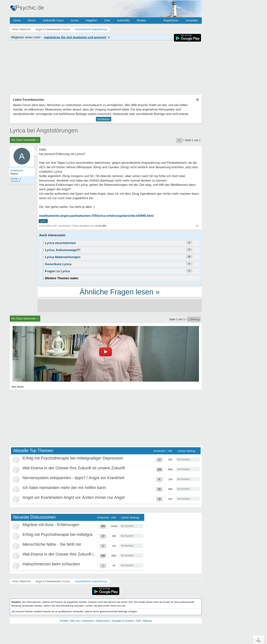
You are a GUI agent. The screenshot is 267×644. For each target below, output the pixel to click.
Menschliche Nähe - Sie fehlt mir (52, 544)
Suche (75, 20)
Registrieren (171, 20)
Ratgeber (91, 20)
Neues (32, 20)
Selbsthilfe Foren (53, 20)
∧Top (258, 640)
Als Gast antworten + (25, 140)
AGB (138, 621)
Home (17, 20)
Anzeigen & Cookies (122, 621)
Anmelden (192, 20)
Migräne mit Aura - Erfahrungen (51, 525)
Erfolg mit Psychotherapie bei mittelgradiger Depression (73, 458)
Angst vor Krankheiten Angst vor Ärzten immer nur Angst (74, 497)
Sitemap (147, 621)
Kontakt (64, 621)
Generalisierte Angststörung (91, 581)
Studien (141, 20)
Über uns (75, 621)
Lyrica (43, 221)
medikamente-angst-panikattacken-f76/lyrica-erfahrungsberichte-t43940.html (96, 216)
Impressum (88, 621)
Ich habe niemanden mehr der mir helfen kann (64, 488)
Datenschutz (103, 621)
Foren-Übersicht (21, 581)
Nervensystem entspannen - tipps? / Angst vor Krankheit (74, 478)
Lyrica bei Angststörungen (44, 130)
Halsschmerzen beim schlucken (51, 564)
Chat (107, 20)
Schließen (104, 119)
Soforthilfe (123, 20)
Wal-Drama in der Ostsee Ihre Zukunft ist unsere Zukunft (74, 468)
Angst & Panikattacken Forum (53, 581)
